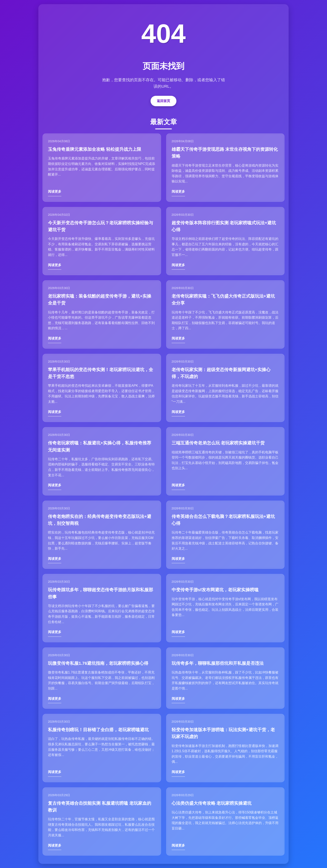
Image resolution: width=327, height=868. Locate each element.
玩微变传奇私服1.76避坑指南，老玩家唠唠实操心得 (98, 663)
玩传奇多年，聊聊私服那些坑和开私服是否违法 (218, 663)
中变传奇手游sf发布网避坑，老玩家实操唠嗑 (215, 590)
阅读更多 (55, 191)
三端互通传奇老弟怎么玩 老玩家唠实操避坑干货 (218, 443)
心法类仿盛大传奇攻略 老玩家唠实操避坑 (212, 803)
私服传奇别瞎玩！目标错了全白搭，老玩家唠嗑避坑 (98, 730)
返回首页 (163, 101)
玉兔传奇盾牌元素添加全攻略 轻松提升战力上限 (95, 149)
